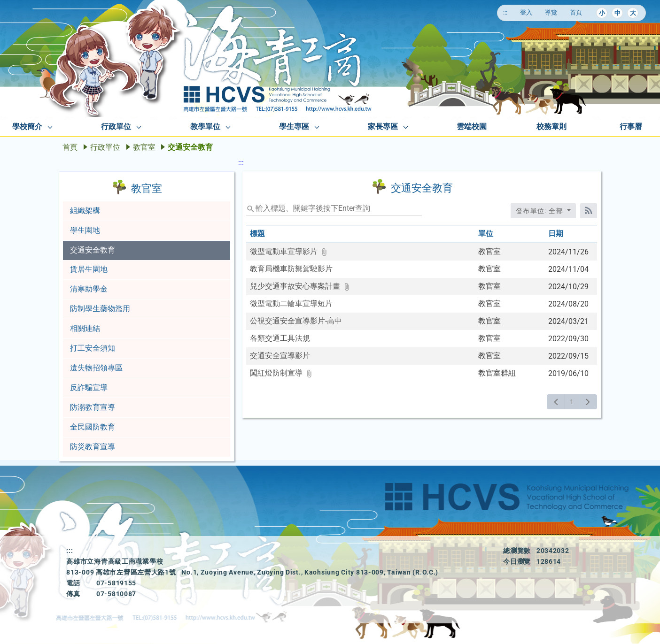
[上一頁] (556, 402)
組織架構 (85, 211)
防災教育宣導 (93, 447)
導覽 (551, 12)
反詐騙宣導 (89, 387)
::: (505, 12)
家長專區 (383, 126)
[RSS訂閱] (589, 211)
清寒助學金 (89, 289)
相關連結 (85, 328)
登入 (526, 12)
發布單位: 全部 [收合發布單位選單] (541, 211)
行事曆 (631, 126)
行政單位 (116, 126)
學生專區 (294, 126)
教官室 (144, 147)
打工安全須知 (93, 348)
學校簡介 (27, 126)
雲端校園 (472, 126)
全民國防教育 (93, 427)
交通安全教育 (93, 250)
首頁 (576, 12)
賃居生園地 (89, 269)
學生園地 (85, 230)
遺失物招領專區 (96, 368)
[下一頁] (588, 402)
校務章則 (551, 126)
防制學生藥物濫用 (100, 309)
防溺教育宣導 (93, 407)
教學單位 (205, 126)
